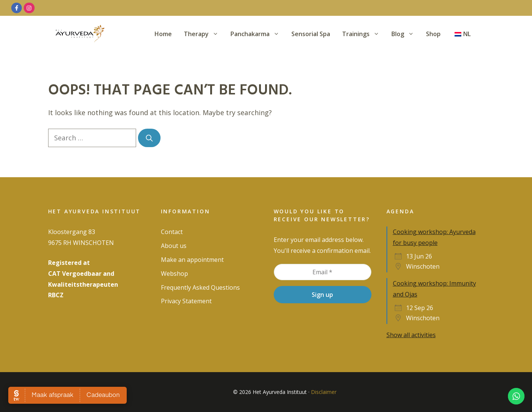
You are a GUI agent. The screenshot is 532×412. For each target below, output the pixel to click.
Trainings (364, 34)
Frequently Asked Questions (200, 287)
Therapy (204, 34)
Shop (433, 34)
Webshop (174, 274)
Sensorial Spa (311, 34)
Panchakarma (258, 34)
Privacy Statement (186, 301)
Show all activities (411, 335)
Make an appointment (192, 260)
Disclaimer (324, 392)
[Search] (149, 138)
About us (174, 246)
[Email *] (323, 272)
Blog (406, 34)
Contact (172, 232)
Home (163, 34)
